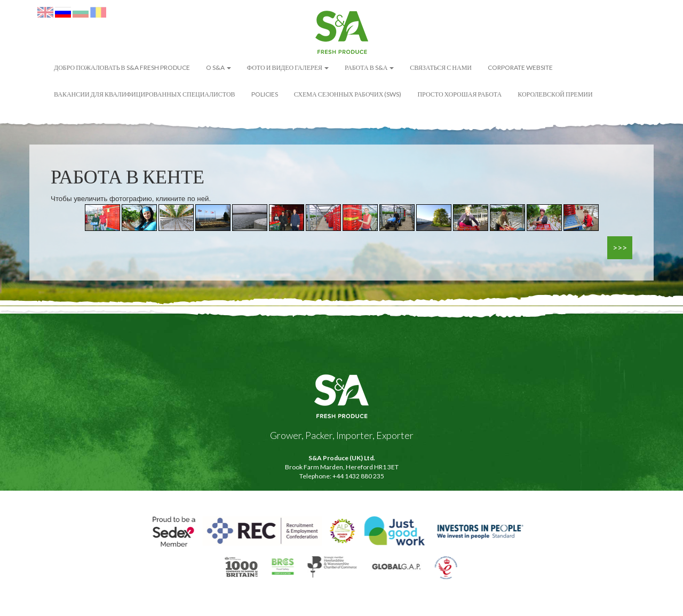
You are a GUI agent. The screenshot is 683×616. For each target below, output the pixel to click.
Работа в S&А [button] (369, 67)
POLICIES (265, 94)
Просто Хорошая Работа (459, 94)
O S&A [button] (219, 67)
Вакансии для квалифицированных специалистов (145, 94)
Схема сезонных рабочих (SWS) (348, 94)
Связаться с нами (441, 67)
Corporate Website (520, 67)
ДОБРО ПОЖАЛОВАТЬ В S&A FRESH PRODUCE (122, 67)
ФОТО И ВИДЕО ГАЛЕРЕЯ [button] (288, 67)
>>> (620, 247)
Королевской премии (555, 94)
